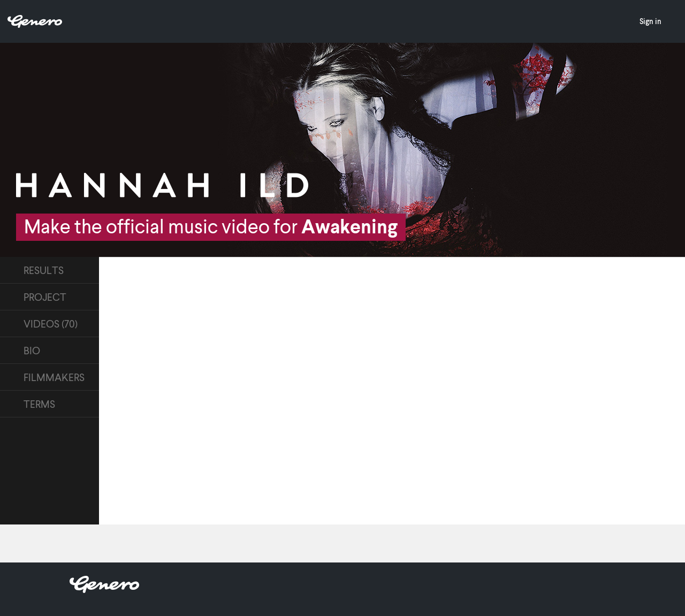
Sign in (650, 21)
